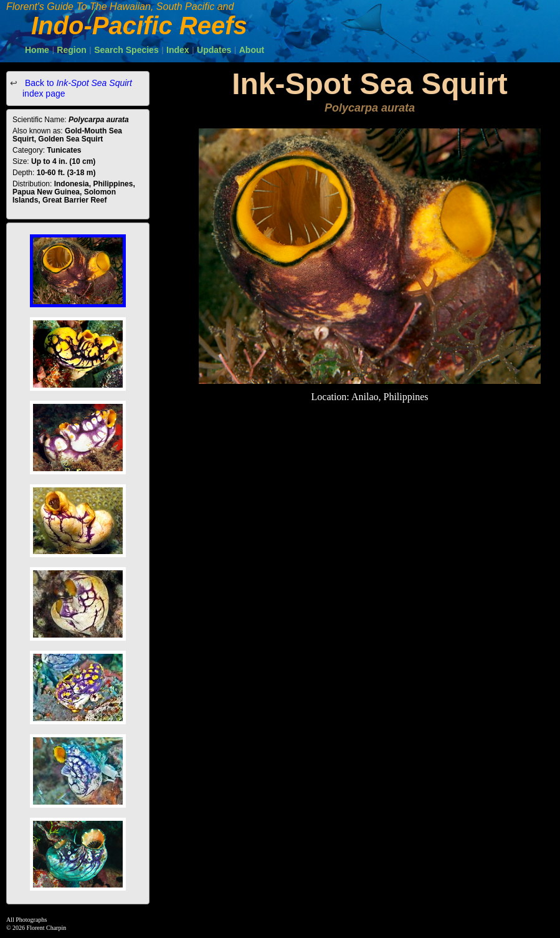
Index (178, 50)
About (252, 50)
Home (37, 50)
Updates (214, 50)
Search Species (126, 50)
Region (71, 50)
